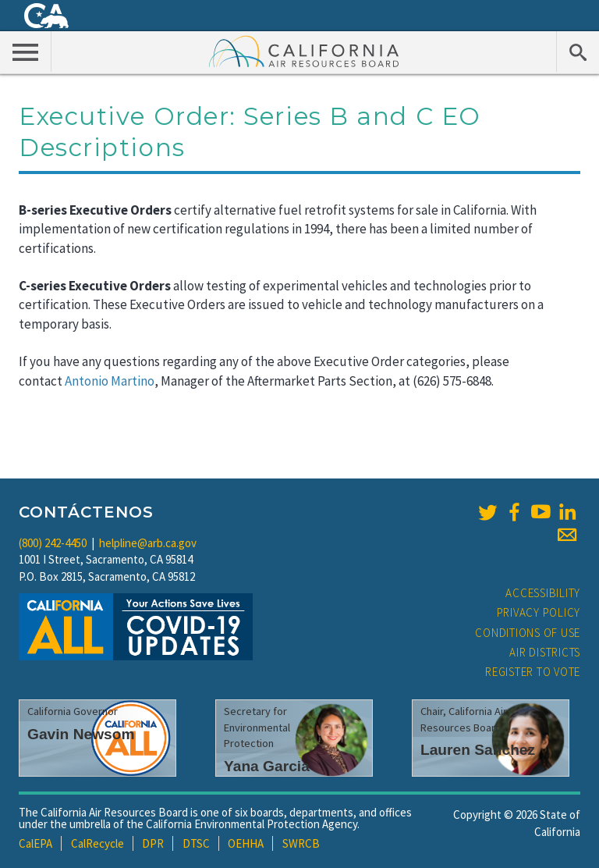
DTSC (196, 843)
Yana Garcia (267, 766)
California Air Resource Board (304, 51)
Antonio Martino (110, 381)
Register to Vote (533, 672)
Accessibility (543, 593)
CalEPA (35, 843)
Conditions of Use (528, 633)
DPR (153, 843)
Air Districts (545, 652)
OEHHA (246, 843)
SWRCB (301, 843)
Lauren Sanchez (478, 750)
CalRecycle (97, 843)
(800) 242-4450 (53, 543)
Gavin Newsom (81, 734)
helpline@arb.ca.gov (148, 543)
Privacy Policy (539, 612)
